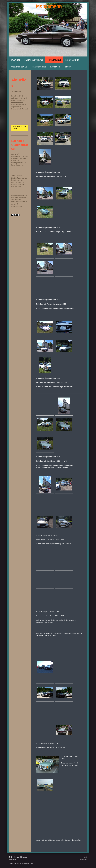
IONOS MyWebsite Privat (25, 863)
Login (86, 857)
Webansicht (83, 859)
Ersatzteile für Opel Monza (19, 128)
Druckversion (14, 857)
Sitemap (24, 857)
